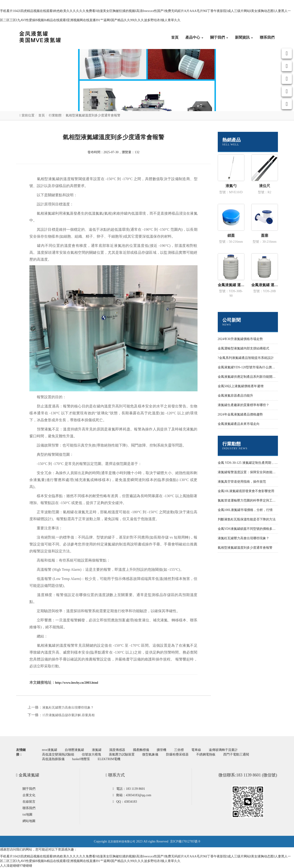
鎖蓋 (231, 235)
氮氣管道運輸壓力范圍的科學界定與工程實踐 (250, 500)
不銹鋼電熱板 (206, 754)
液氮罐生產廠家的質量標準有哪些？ (243, 405)
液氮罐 (97, 750)
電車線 (196, 750)
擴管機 (161, 750)
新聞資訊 (244, 37)
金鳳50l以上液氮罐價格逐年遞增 (241, 386)
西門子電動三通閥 (236, 754)
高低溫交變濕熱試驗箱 (58, 754)
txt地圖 (27, 815)
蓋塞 (265, 235)
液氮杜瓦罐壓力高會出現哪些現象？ (68, 708)
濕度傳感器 (117, 750)
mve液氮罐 (50, 750)
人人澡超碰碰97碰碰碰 (16, 866)
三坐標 (179, 750)
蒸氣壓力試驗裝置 (122, 754)
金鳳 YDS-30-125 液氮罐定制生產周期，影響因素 (253, 463)
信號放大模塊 (91, 754)
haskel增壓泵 (81, 759)
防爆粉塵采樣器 (177, 754)
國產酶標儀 (141, 750)
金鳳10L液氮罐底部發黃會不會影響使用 (246, 491)
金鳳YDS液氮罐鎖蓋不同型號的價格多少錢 (248, 529)
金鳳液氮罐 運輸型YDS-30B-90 (231, 285)
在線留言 (29, 802)
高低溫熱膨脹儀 (53, 759)
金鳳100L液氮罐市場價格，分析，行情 (245, 510)
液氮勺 (231, 186)
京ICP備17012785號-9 (185, 841)
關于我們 (219, 37)
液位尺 (265, 186)
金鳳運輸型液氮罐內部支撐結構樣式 (243, 348)
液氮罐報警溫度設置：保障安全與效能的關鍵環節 (253, 472)
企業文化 (29, 795)
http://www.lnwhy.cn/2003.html (77, 683)
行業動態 (55, 115)
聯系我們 (267, 37)
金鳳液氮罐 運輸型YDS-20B (265, 285)
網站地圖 (29, 821)
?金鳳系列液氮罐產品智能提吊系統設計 (246, 358)
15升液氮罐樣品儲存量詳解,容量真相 (68, 715)
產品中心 (194, 37)
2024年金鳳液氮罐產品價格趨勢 (240, 414)
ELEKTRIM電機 (109, 759)
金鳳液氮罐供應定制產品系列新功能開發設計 (250, 377)
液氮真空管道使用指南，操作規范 (242, 482)
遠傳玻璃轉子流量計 (223, 750)
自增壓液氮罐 (74, 750)
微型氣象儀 (150, 754)
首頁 (175, 37)
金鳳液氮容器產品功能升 (235, 396)
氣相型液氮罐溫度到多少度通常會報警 (245, 548)
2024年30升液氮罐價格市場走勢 (240, 339)
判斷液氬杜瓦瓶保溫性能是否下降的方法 (247, 519)
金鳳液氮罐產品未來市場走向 (239, 424)
